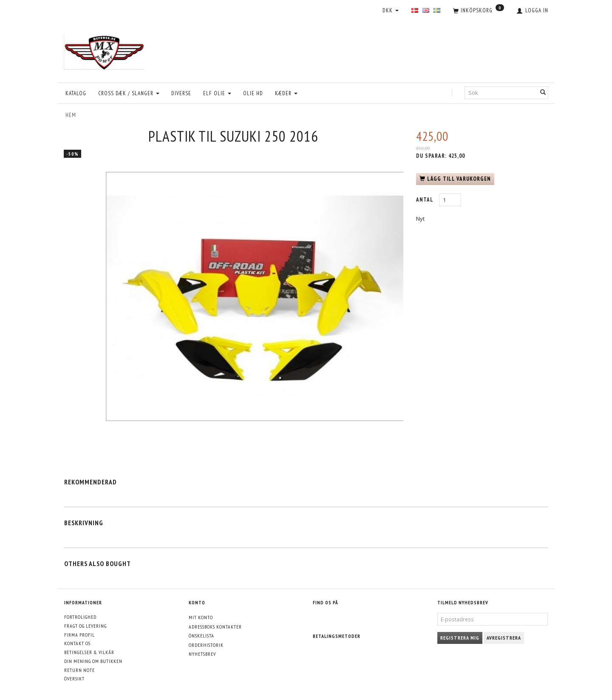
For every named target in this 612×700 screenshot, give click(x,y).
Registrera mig (460, 638)
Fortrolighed (80, 617)
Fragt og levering (85, 626)
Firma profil (79, 635)
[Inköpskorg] (479, 11)
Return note (79, 670)
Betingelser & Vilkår (89, 652)
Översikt (74, 679)
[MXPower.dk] (105, 50)
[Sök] (543, 93)
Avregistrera (504, 638)
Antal (425, 200)
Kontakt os (77, 643)
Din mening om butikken (93, 661)
